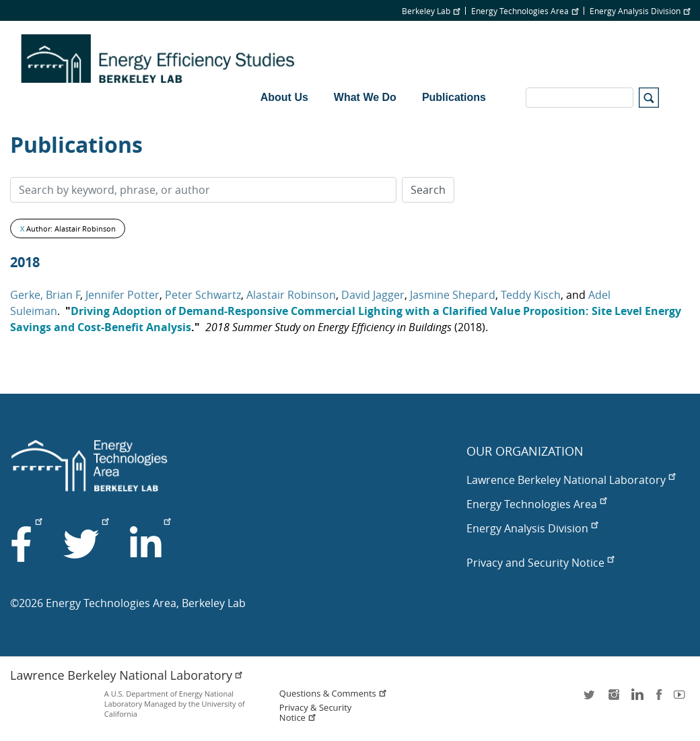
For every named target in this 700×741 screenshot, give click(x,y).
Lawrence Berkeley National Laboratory (571, 480)
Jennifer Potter (123, 295)
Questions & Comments (333, 694)
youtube (682, 699)
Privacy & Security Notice (315, 713)
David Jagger (373, 295)
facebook (659, 699)
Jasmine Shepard (453, 295)
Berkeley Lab (431, 11)
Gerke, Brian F (45, 295)
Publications (454, 97)
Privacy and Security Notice (540, 563)
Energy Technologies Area (525, 11)
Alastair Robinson (291, 295)
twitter (590, 699)
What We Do (365, 97)
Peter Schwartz (203, 295)
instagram (613, 699)
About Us (284, 97)
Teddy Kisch (531, 295)
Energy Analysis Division (640, 11)
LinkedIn (636, 699)
